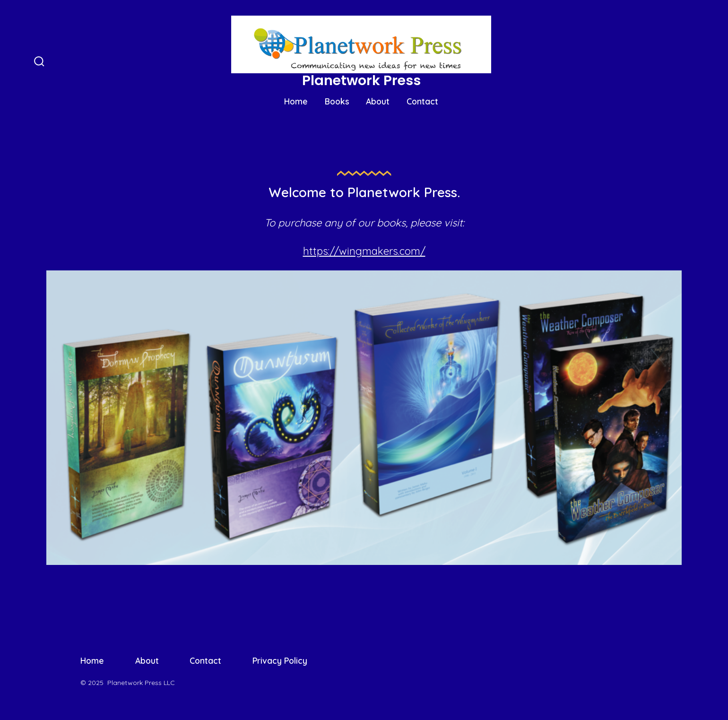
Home (296, 101)
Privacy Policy (280, 660)
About (378, 101)
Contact (422, 101)
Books (337, 101)
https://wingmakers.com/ (364, 251)
